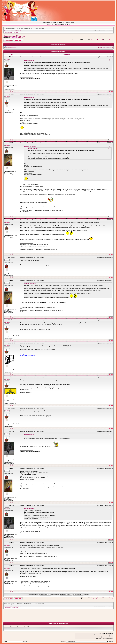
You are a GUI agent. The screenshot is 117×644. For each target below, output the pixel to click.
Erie (16, 38)
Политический (39, 28)
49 (109, 40)
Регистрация (47, 23)
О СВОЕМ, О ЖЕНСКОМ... (25, 28)
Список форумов (10, 28)
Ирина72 (20, 38)
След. (112, 40)
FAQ (72, 23)
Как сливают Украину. (14, 36)
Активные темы (109, 31)
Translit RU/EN (58, 24)
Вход (55, 23)
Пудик (13, 38)
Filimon (49, 24)
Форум (61, 23)
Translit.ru (67, 24)
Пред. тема (102, 47)
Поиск (67, 23)
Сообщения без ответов (99, 31)
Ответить (19, 41)
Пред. (99, 40)
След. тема (108, 47)
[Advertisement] (77, 6)
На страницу (94, 40)
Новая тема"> (8, 41)
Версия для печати (11, 47)
